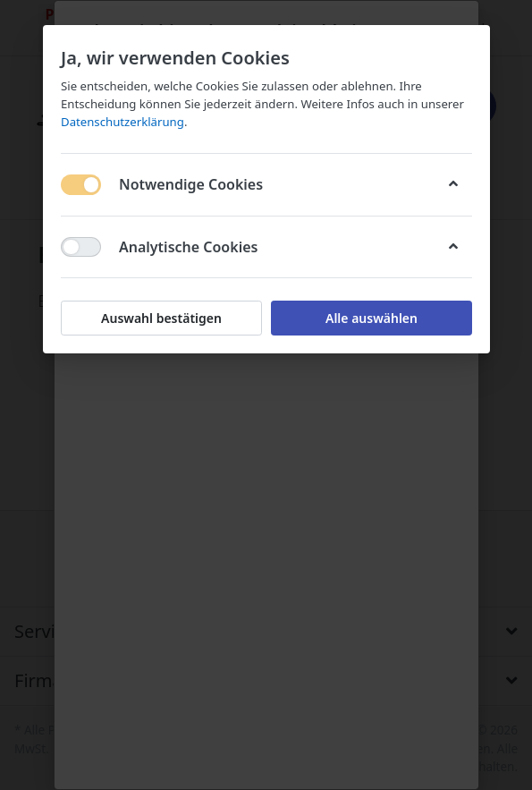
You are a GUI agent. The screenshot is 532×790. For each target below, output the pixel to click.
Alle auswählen (371, 318)
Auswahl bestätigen (161, 318)
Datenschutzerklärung (122, 122)
